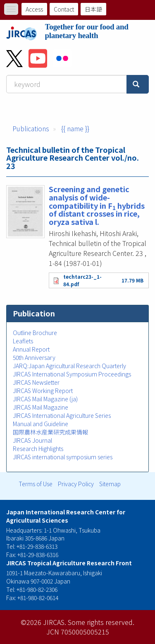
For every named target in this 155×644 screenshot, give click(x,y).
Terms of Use (36, 484)
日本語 (93, 9)
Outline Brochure (35, 333)
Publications (31, 128)
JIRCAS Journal (32, 440)
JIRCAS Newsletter (36, 382)
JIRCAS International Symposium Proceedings (72, 374)
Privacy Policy (76, 484)
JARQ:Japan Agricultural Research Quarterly (69, 366)
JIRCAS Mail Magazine (41, 407)
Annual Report (31, 349)
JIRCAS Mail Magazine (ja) (45, 399)
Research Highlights (38, 449)
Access (34, 9)
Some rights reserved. (101, 622)
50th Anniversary (34, 357)
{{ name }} (75, 128)
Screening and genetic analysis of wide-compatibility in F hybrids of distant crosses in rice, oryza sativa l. (97, 205)
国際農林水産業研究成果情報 (50, 432)
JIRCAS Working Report (43, 391)
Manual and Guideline (41, 424)
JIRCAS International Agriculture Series (62, 415)
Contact (64, 9)
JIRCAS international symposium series (63, 457)
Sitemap (110, 484)
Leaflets (23, 341)
